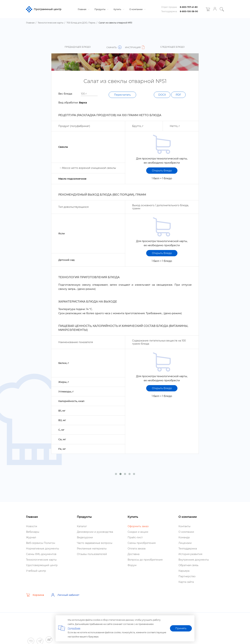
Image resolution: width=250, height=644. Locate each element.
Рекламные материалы (92, 549)
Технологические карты (41, 560)
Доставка (134, 554)
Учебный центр (36, 571)
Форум (132, 565)
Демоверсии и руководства (95, 532)
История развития (190, 554)
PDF (178, 95)
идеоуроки (85, 537)
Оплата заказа (137, 549)
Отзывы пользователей (92, 554)
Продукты (101, 9)
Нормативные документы (43, 549)
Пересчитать (122, 95)
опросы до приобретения (145, 560)
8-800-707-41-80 (189, 7)
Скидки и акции (138, 532)
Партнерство (187, 576)
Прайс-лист (135, 537)
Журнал (31, 537)
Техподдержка (188, 549)
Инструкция (135, 47)
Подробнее (74, 628)
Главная (83, 9)
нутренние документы (194, 560)
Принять (181, 628)
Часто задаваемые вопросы (95, 543)
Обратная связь (188, 565)
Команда (184, 537)
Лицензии (185, 543)
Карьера (184, 571)
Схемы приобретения (142, 543)
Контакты (184, 526)
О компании (137, 9)
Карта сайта (186, 582)
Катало (82, 526)
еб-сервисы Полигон (41, 543)
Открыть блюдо (162, 171)
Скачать (114, 47)
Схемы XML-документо (41, 554)
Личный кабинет (65, 595)
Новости (32, 526)
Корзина (35, 595)
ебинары (33, 532)
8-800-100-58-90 (189, 11)
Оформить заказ (138, 526)
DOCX (162, 95)
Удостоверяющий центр (42, 565)
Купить (118, 9)
